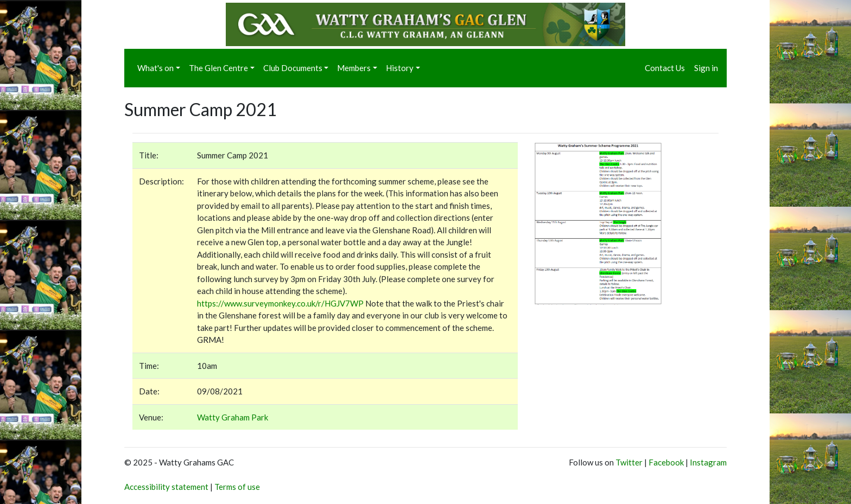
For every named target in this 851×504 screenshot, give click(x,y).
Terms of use (237, 487)
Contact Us (665, 68)
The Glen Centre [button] (218, 68)
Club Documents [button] (293, 68)
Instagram (708, 462)
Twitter (629, 462)
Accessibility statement (166, 487)
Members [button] (354, 68)
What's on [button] (155, 68)
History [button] (400, 68)
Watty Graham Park (233, 417)
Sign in (706, 68)
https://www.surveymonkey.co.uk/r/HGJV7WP (280, 303)
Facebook (666, 462)
